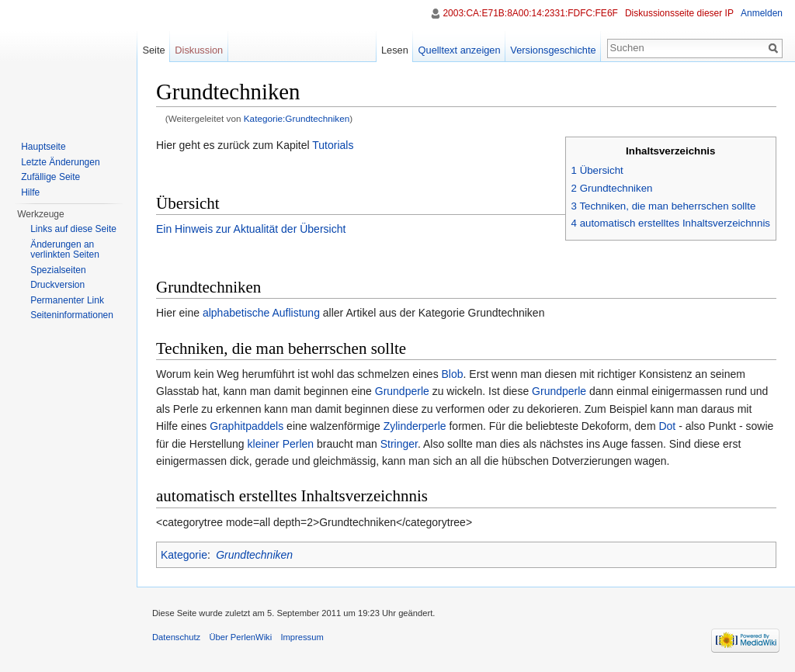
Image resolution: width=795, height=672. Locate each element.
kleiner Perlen (281, 444)
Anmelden (762, 13)
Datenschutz (176, 637)
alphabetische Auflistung (261, 313)
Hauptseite (43, 147)
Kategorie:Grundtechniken (297, 118)
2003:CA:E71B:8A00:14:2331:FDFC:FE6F (530, 13)
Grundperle (402, 391)
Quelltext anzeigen (460, 50)
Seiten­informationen (72, 315)
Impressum (302, 637)
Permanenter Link (67, 300)
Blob (453, 374)
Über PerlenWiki (240, 637)
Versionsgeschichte (553, 50)
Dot (667, 426)
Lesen (395, 50)
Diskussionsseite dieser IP (679, 13)
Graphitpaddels (246, 426)
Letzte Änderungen (60, 162)
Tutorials (333, 145)
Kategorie (184, 555)
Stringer (399, 444)
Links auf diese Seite (73, 229)
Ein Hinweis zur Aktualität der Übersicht (251, 229)
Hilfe (30, 192)
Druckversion (57, 285)
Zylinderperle (415, 426)
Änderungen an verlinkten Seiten (65, 250)
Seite (153, 50)
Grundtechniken (254, 555)
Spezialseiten (58, 270)
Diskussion (199, 50)
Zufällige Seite (50, 177)
